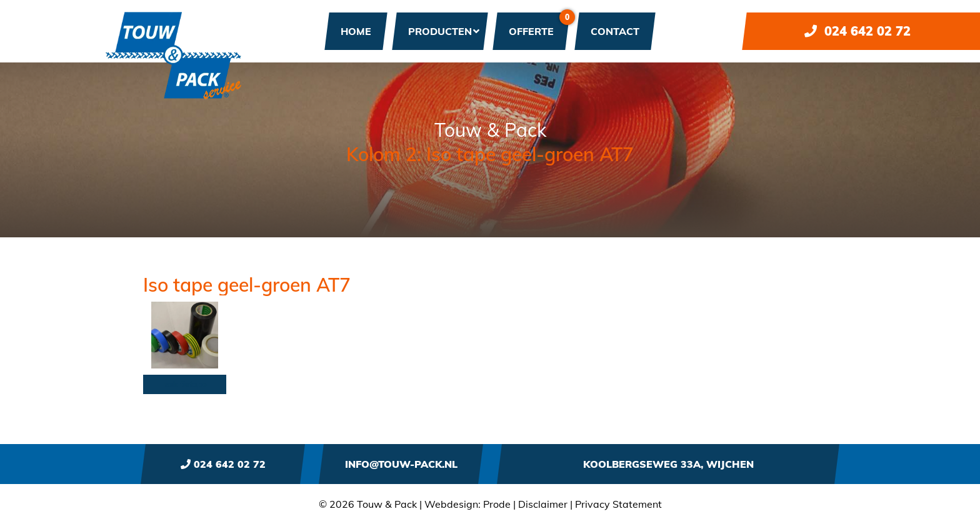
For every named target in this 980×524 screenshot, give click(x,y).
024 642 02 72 (857, 31)
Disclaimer (543, 504)
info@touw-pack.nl (401, 464)
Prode (497, 504)
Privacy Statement (618, 504)
